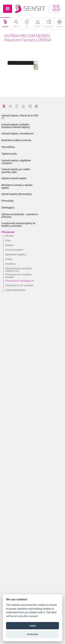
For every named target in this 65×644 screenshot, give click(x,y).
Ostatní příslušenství (16, 290)
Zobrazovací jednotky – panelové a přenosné (20, 216)
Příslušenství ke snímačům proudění (18, 276)
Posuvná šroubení (14, 250)
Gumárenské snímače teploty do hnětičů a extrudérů (18, 225)
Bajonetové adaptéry (16, 254)
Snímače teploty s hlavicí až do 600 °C (20, 117)
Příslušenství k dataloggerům (20, 281)
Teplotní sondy (9, 154)
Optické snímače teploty (14, 178)
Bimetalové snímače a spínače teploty (17, 186)
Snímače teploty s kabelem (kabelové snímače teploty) (16, 126)
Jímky (8, 240)
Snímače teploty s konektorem (18, 133)
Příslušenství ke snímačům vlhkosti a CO (18, 270)
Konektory (11, 264)
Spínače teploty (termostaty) (17, 194)
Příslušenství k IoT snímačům (19, 285)
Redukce (10, 245)
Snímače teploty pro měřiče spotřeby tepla (16, 171)
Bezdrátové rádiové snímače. (17, 140)
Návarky (10, 236)
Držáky (9, 259)
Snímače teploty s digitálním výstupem (16, 162)
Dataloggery (8, 207)
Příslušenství (8, 232)
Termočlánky (8, 147)
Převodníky (8, 201)
